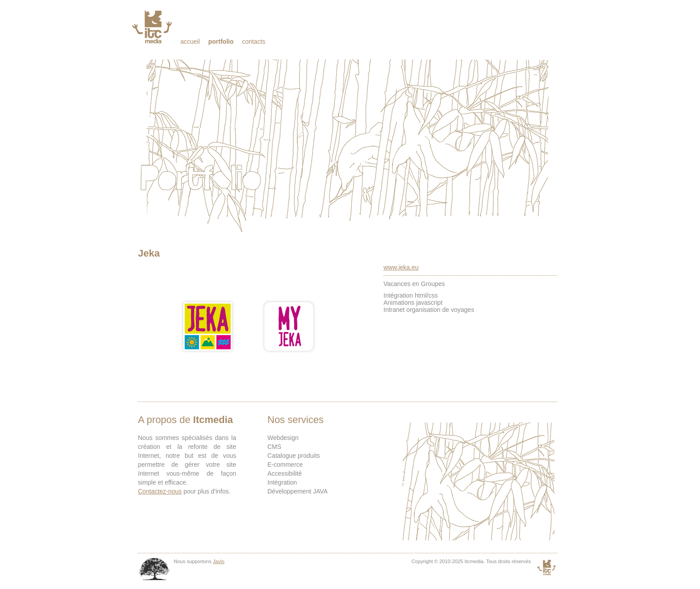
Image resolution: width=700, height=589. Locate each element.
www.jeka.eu (401, 267)
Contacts (254, 41)
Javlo (219, 561)
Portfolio (221, 41)
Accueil (190, 41)
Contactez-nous (160, 491)
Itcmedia (153, 27)
